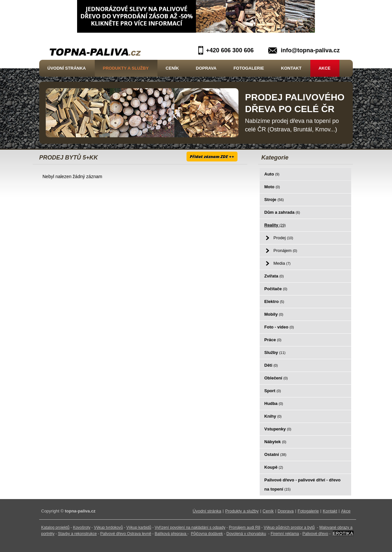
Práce (273, 340)
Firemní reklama (285, 534)
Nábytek (275, 442)
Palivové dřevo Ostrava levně (126, 534)
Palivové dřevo (315, 534)
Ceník (172, 68)
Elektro (274, 301)
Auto (272, 174)
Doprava (206, 68)
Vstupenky (278, 429)
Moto (272, 187)
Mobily (274, 314)
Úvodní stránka (67, 68)
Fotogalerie (249, 68)
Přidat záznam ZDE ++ (212, 157)
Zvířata (274, 276)
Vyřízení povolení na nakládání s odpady (190, 527)
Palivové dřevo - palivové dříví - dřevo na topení (302, 485)
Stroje (274, 200)
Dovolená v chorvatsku (246, 534)
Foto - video (279, 327)
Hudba (274, 403)
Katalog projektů (55, 527)
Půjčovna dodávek (207, 534)
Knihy (273, 416)
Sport (273, 391)
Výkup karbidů (139, 527)
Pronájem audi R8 (245, 527)
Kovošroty (82, 527)
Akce (325, 68)
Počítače (276, 289)
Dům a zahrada (282, 212)
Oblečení (276, 378)
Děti (271, 365)
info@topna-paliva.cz (310, 50)
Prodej (283, 238)
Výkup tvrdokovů (108, 527)
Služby (275, 352)
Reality (275, 225)
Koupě (274, 467)
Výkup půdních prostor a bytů (289, 527)
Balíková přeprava (171, 534)
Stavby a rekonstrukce (77, 534)
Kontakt (291, 68)
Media (282, 263)
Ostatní (275, 454)
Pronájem (285, 251)
